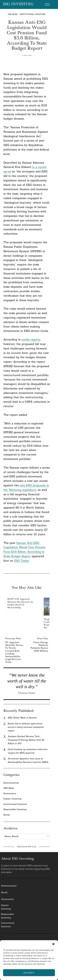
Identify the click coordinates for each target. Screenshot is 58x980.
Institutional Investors (33, 14)
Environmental (11, 783)
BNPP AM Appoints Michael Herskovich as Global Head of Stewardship (20, 603)
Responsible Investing (15, 809)
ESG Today (21, 561)
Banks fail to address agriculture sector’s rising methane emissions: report (26, 727)
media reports (31, 339)
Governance (10, 793)
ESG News (13, 14)
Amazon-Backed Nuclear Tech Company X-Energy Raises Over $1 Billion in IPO (26, 740)
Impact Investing (12, 799)
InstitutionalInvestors (8, 925)
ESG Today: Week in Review (22, 718)
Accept (29, 973)
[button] (53, 944)
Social (7, 815)
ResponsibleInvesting (7, 916)
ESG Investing (18, 4)
